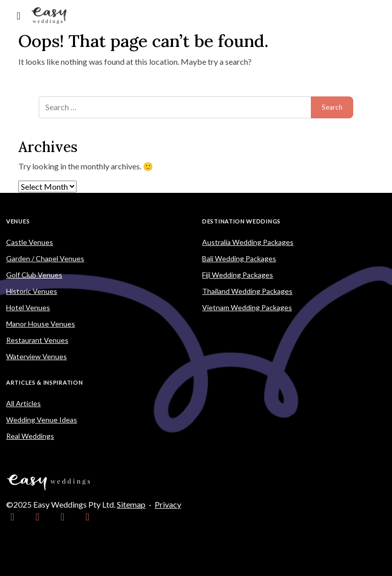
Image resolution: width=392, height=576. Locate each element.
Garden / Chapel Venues (45, 258)
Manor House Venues (41, 324)
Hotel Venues (28, 307)
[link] (13, 517)
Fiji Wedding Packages (238, 275)
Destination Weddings (241, 221)
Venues (18, 221)
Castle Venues (30, 242)
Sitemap (131, 504)
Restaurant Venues (37, 340)
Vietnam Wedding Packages (247, 307)
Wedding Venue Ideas (42, 420)
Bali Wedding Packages (239, 258)
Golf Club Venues (34, 275)
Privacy (168, 504)
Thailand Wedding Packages (247, 291)
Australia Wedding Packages (248, 242)
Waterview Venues (36, 356)
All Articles (23, 403)
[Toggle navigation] (19, 16)
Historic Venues (32, 291)
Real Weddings (30, 436)
